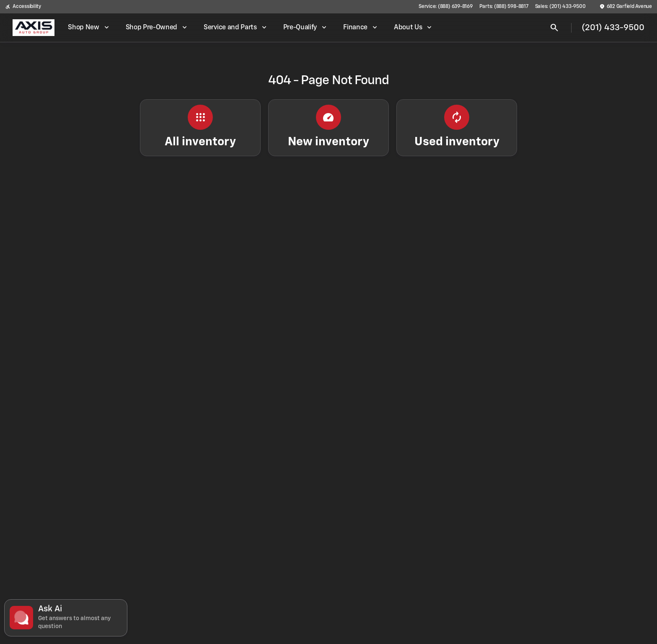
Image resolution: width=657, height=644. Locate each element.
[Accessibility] (23, 7)
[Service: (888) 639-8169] (445, 7)
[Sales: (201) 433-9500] (560, 7)
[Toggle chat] (66, 618)
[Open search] (554, 28)
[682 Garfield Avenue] (626, 7)
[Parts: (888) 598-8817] (504, 7)
